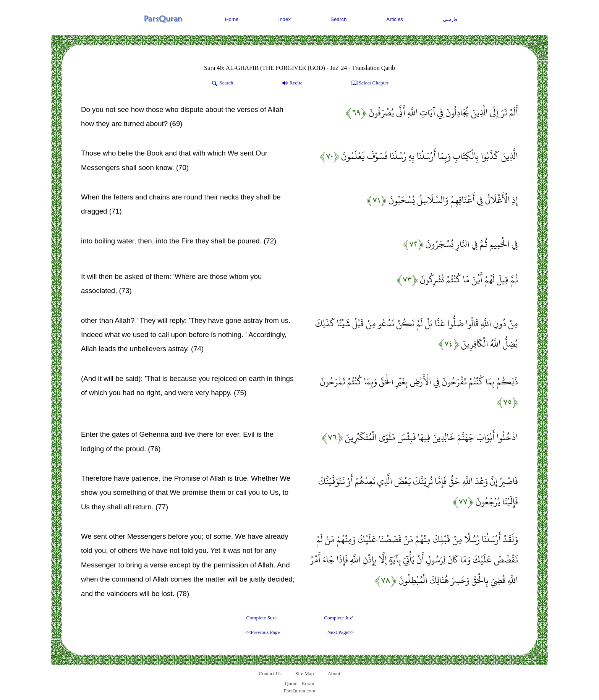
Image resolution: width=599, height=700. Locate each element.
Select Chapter (369, 83)
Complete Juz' (338, 618)
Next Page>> (340, 632)
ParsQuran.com (300, 691)
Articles (395, 19)
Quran (291, 683)
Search (338, 19)
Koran (308, 683)
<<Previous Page (262, 632)
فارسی (450, 19)
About (334, 673)
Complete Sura (262, 618)
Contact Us (270, 673)
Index (285, 19)
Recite (292, 83)
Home (232, 19)
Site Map (305, 673)
